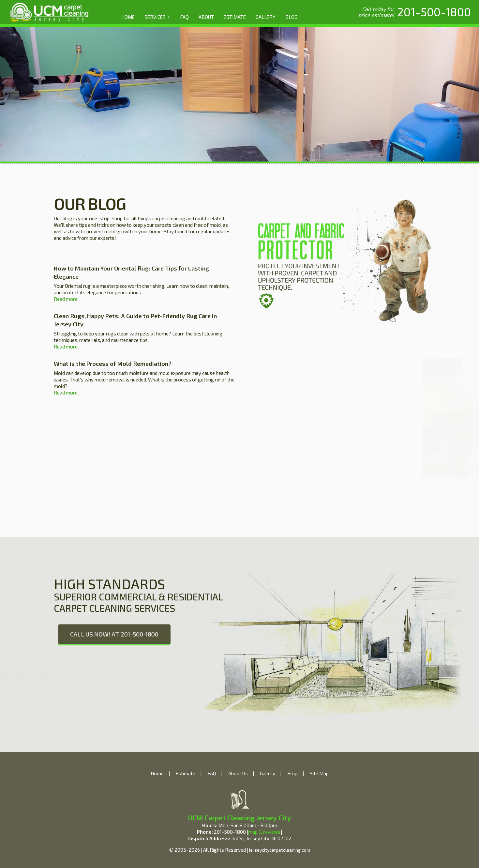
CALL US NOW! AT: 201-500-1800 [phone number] (114, 634)
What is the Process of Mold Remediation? (113, 364)
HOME (128, 17)
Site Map (319, 773)
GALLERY (266, 17)
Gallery (268, 773)
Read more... (67, 299)
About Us (238, 773)
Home (157, 773)
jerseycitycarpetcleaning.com (280, 850)
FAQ (184, 17)
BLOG (291, 17)
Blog (292, 773)
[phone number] (434, 12)
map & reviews (264, 832)
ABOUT (206, 17)
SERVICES (157, 17)
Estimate (186, 773)
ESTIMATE (235, 17)
